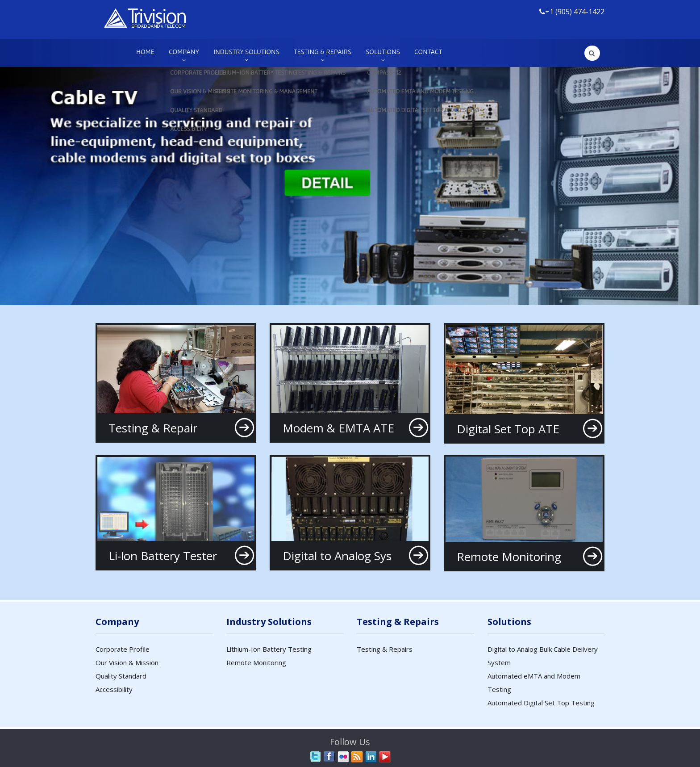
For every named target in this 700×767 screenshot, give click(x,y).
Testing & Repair (153, 428)
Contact (428, 51)
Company (184, 51)
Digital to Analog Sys (337, 556)
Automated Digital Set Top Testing (541, 703)
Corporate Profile (123, 649)
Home (145, 51)
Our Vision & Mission (127, 662)
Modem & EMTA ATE (338, 428)
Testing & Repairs (323, 51)
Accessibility (114, 689)
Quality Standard (121, 676)
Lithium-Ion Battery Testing (269, 649)
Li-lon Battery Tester (163, 556)
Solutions (383, 51)
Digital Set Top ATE (508, 429)
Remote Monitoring (509, 557)
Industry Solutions (246, 51)
